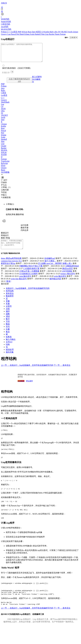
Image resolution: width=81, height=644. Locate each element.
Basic (3, 174)
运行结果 (25, 229)
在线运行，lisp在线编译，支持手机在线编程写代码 (28, 294)
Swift (70, 32)
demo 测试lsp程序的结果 (11, 264)
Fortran (63, 34)
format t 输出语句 (68, 279)
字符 (8, 327)
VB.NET (64, 32)
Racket (52, 34)
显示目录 (5, 289)
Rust (30, 32)
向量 (8, 335)
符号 (8, 332)
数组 (8, 329)
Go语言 (14, 32)
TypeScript (5, 165)
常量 (8, 309)
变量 (8, 307)
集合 (8, 337)
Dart (34, 32)
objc (56, 32)
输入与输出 (11, 345)
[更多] (8, 287)
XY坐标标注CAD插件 (29, 279)
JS (33, 85)
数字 (8, 324)
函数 (8, 319)
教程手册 (25, 231)
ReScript (4, 167)
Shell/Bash (5, 106)
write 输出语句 (60, 282)
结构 (8, 350)
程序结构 (10, 296)
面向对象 (10, 358)
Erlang (27, 34)
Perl (18, 34)
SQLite (25, 32)
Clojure (4, 128)
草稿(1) (10, 208)
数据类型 (10, 301)
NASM (4, 158)
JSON (3, 112)
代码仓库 (25, 234)
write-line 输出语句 (19, 284)
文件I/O (9, 347)
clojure (75, 32)
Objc (3, 114)
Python (4, 32)
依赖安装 (6, 201)
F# (59, 32)
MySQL (4, 154)
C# (43, 32)
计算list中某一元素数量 (29, 277)
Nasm (57, 34)
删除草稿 (20, 218)
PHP (20, 32)
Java (3, 92)
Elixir (3, 169)
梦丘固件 (30, 386)
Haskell (38, 34)
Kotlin (47, 32)
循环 (8, 317)
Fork (4, 189)
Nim (43, 34)
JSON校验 (5, 176)
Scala (32, 34)
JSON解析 (36, 83)
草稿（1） (6, 191)
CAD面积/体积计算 (31, 274)
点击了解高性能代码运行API (19, 84)
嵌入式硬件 (37, 80)
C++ (9, 32)
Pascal (14, 34)
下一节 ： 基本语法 (62, 371)
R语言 (39, 32)
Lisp (47, 34)
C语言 (4, 96)
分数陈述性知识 (72, 271)
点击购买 (21, 386)
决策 (8, 314)
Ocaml (4, 149)
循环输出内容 (55, 284)
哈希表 (9, 342)
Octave (4, 171)
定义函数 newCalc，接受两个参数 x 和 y (55, 269)
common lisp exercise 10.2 (11, 266)
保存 (4, 186)
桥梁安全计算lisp (8, 269)
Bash (22, 34)
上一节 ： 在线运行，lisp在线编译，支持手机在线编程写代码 (27, 371)
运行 (4, 184)
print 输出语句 (25, 282)
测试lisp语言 (67, 274)
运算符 (9, 312)
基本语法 (10, 299)
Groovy (4, 34)
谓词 (8, 322)
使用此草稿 (11, 218)
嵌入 (4, 199)
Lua (9, 34)
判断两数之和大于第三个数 (31, 271)
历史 (4, 196)
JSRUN (4, 3)
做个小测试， (50, 266)
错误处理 (10, 355)
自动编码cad (50, 264)
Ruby (52, 32)
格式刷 (5, 193)
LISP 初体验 (67, 277)
